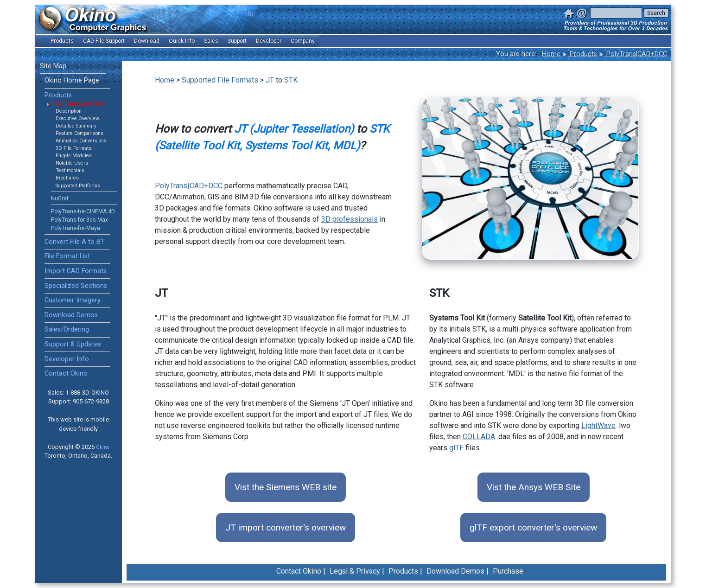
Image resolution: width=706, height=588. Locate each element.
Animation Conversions (81, 141)
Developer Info (67, 359)
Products (582, 54)
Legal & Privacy (355, 571)
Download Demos (71, 315)
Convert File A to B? (74, 242)
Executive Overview (77, 118)
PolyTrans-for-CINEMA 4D (83, 211)
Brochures (67, 178)
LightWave (598, 425)
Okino (103, 447)
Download (147, 41)
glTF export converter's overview (533, 527)
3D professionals (350, 219)
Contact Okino (66, 374)
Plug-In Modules (74, 156)
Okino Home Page (72, 80)
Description (69, 111)
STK (291, 80)
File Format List (67, 256)
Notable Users (72, 163)
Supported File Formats (220, 80)
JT (270, 80)
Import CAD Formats (76, 271)
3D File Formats (73, 148)
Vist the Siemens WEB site (286, 487)
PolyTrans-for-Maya (76, 228)
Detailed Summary (76, 126)
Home (551, 54)
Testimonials (70, 170)
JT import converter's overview (286, 527)
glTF (456, 448)
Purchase (508, 571)
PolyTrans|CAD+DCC (636, 54)
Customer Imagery (73, 300)
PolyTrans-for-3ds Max (80, 220)
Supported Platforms (78, 186)
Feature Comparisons (80, 133)
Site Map (53, 66)
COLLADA (479, 437)
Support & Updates (73, 344)
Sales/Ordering (67, 329)
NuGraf (60, 198)
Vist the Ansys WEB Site (534, 487)
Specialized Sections (76, 286)
